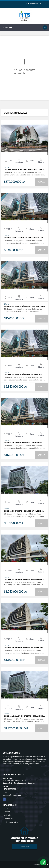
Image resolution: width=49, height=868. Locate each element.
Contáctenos (9, 819)
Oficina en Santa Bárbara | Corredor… (24, 443)
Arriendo (7, 815)
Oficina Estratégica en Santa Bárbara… (24, 238)
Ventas (7, 812)
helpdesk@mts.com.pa (12, 795)
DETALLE (41, 182)
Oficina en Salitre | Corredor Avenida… (24, 511)
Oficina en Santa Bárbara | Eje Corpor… (24, 306)
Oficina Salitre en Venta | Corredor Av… (24, 170)
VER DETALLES (24, 138)
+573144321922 (37, 4)
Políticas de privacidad (13, 822)
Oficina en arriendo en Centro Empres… (24, 579)
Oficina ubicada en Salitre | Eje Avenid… (24, 716)
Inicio (6, 808)
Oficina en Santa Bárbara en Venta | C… (24, 374)
